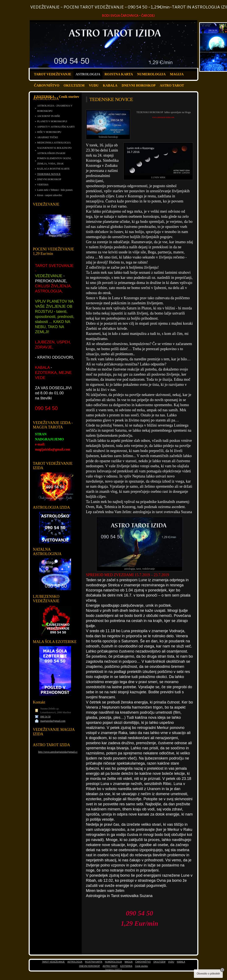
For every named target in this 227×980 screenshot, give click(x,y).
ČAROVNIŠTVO (47, 85)
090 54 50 (45, 717)
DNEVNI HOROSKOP (139, 85)
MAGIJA (177, 74)
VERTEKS (43, 185)
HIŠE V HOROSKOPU (49, 132)
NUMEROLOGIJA (151, 74)
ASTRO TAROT (172, 85)
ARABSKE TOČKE (48, 137)
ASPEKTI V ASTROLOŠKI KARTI (56, 127)
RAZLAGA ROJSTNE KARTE (53, 169)
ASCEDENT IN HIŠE (49, 116)
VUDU (94, 85)
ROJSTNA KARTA (119, 74)
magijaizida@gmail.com (53, 721)
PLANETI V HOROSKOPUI (52, 121)
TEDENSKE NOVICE (49, 174)
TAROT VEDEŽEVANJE (53, 74)
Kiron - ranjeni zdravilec (50, 195)
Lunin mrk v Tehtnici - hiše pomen (55, 190)
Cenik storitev (69, 97)
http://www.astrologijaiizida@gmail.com (59, 752)
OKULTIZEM (74, 85)
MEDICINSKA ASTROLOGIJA (54, 143)
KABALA (110, 85)
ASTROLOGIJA (88, 74)
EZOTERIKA (44, 97)
